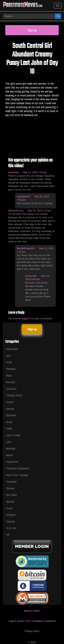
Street (9, 508)
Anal (8, 356)
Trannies (10, 521)
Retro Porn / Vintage (17, 475)
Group (9, 422)
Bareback (11, 369)
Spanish (10, 501)
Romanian (11, 481)
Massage (11, 448)
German (10, 409)
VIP (8, 535)
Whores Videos (32, 611)
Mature (10, 455)
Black (9, 375)
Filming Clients (14, 395)
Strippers (11, 515)
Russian (10, 488)
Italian (9, 428)
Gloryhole (11, 415)
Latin (9, 442)
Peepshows (12, 462)
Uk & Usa (11, 528)
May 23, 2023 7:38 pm (35, 172)
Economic (11, 389)
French (10, 402)
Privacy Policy (32, 631)
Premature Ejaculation (18, 468)
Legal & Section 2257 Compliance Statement (32, 621)
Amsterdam (12, 349)
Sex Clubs (11, 495)
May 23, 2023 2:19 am (40, 211)
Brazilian (10, 382)
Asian (9, 362)
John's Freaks (13, 435)
